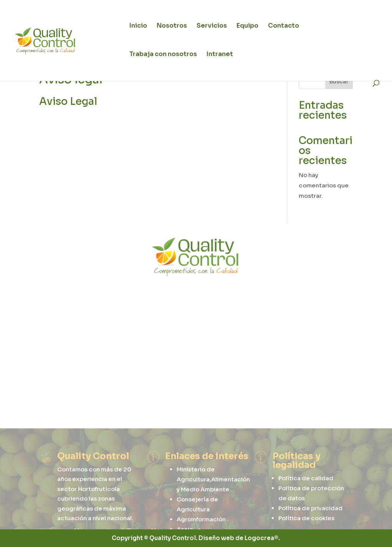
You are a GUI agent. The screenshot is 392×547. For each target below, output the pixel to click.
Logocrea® (261, 538)
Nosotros (172, 26)
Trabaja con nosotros (163, 55)
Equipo (247, 26)
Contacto (284, 26)
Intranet (220, 55)
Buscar (339, 81)
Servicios (212, 26)
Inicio (138, 26)
